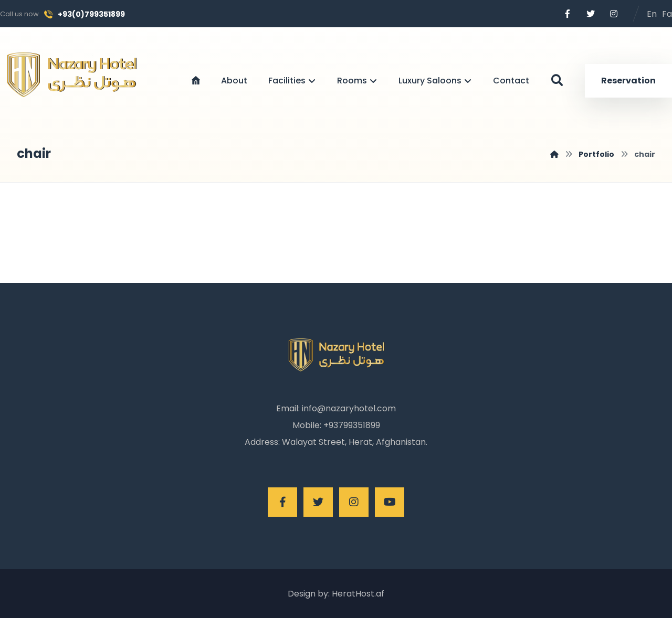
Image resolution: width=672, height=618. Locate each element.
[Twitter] (591, 14)
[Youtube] (390, 502)
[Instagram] (614, 14)
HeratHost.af (357, 594)
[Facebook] (568, 14)
